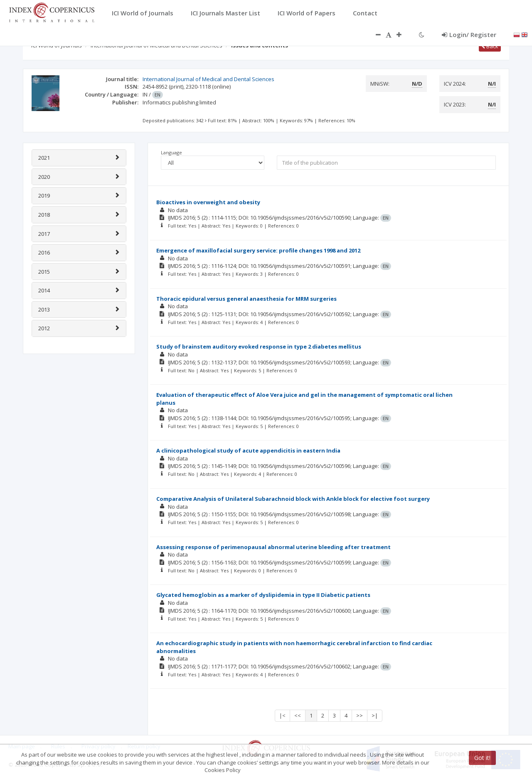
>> (360, 715)
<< (298, 715)
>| (375, 715)
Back (490, 46)
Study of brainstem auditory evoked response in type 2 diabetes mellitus (259, 346)
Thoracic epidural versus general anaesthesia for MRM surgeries (246, 299)
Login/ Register (469, 35)
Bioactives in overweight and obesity (208, 202)
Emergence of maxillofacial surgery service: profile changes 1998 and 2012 (258, 250)
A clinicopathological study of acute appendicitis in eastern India (248, 450)
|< (282, 715)
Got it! (482, 758)
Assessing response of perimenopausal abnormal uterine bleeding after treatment (273, 547)
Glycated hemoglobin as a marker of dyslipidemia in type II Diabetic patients (263, 595)
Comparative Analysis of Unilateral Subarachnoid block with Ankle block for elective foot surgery (293, 499)
